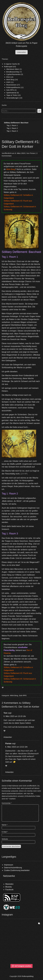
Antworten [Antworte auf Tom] (8, 737)
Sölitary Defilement (18, 172)
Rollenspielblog (28, 976)
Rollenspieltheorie (13, 87)
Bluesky (9, 887)
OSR (8, 82)
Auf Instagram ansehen (22, 966)
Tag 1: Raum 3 (12, 131)
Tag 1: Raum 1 (12, 125)
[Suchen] (39, 111)
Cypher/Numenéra (13, 74)
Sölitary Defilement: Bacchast (16, 123)
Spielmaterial (11, 93)
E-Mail (5, 832)
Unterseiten (21, 52)
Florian (32, 153)
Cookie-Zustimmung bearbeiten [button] (17, 870)
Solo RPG (10, 90)
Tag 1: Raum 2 (12, 128)
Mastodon (9, 884)
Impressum (9, 865)
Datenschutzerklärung (13, 868)
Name (5, 825)
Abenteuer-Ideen (13, 69)
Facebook (9, 890)
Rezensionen (11, 85)
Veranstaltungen (12, 98)
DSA (8, 77)
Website (5, 839)
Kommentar (7, 803)
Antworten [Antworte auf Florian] (9, 772)
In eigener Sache (10, 64)
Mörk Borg (10, 80)
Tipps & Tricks (12, 95)
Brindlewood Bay (13, 72)
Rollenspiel (8, 67)
